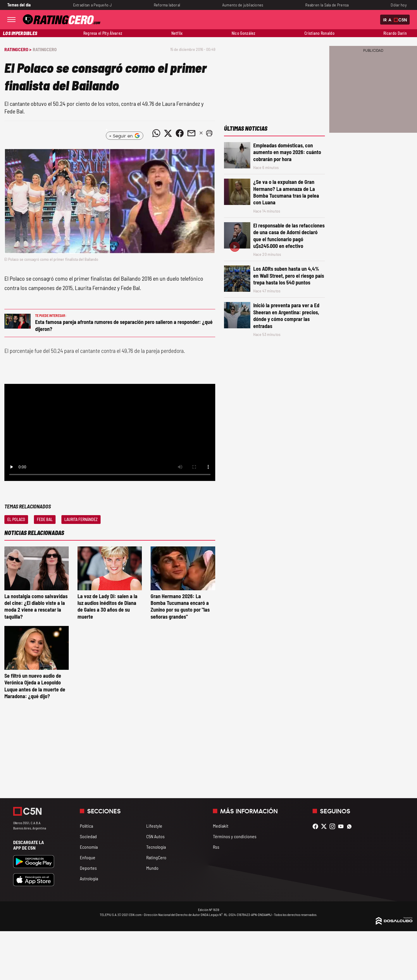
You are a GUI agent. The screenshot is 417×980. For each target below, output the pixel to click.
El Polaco (16, 519)
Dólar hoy (399, 5)
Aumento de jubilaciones (243, 5)
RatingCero (45, 49)
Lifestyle (154, 826)
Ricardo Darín (395, 33)
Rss (216, 847)
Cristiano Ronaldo (319, 33)
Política (86, 826)
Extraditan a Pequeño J (92, 5)
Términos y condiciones (235, 836)
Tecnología (156, 847)
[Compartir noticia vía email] (192, 133)
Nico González (244, 33)
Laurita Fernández (81, 519)
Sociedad (88, 836)
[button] (209, 133)
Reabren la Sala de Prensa (327, 5)
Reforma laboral (167, 5)
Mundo (152, 868)
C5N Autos (155, 836)
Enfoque (88, 857)
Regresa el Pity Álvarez (103, 33)
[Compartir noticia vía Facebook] (180, 133)
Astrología (89, 878)
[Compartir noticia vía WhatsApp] (156, 133)
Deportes (88, 868)
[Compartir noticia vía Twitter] (168, 133)
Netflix (177, 33)
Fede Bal (45, 519)
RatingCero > (18, 49)
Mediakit (221, 826)
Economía (89, 847)
